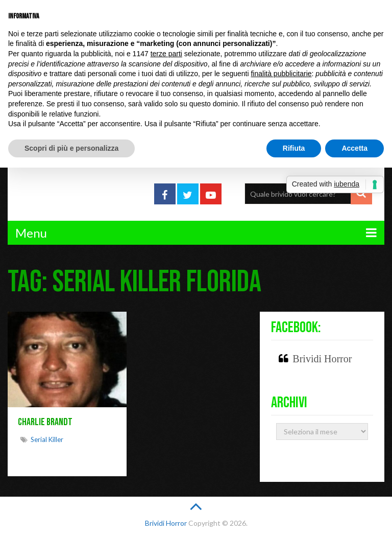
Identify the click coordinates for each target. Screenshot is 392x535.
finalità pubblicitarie (281, 74)
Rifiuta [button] (294, 148)
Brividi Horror (322, 359)
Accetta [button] (354, 148)
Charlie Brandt (45, 422)
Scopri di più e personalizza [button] (71, 148)
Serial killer (47, 439)
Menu (31, 233)
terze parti (166, 54)
